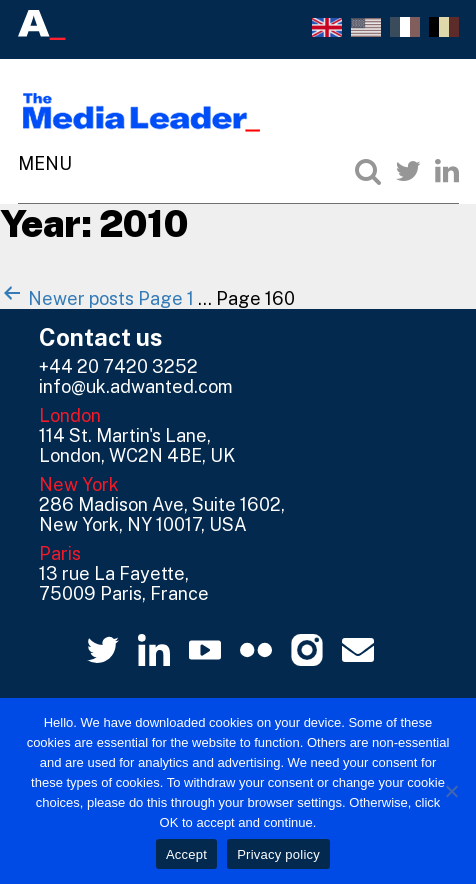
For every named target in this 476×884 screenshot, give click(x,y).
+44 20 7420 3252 (118, 366)
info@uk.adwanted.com (136, 386)
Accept (186, 854)
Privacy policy (278, 854)
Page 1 (166, 298)
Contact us (101, 337)
